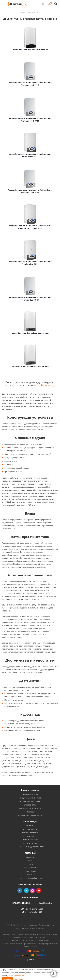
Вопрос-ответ (30, 868)
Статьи (30, 864)
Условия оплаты (30, 829)
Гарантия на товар (30, 836)
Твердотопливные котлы (30, 798)
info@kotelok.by (46, 903)
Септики (30, 812)
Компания (30, 853)
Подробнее (19, 976)
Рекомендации (30, 871)
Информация (30, 821)
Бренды (30, 861)
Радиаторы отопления (30, 801)
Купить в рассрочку (30, 840)
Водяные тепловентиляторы (30, 815)
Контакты (30, 826)
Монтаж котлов (30, 843)
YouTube (39, 890)
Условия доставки (30, 833)
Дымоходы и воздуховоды (30, 808)
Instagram (33, 890)
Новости (30, 857)
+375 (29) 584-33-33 (20, 903)
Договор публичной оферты (30, 878)
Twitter (26, 890)
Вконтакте (20, 890)
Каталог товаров (30, 790)
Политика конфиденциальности (30, 847)
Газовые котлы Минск (30, 794)
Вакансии (30, 875)
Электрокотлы (30, 805)
